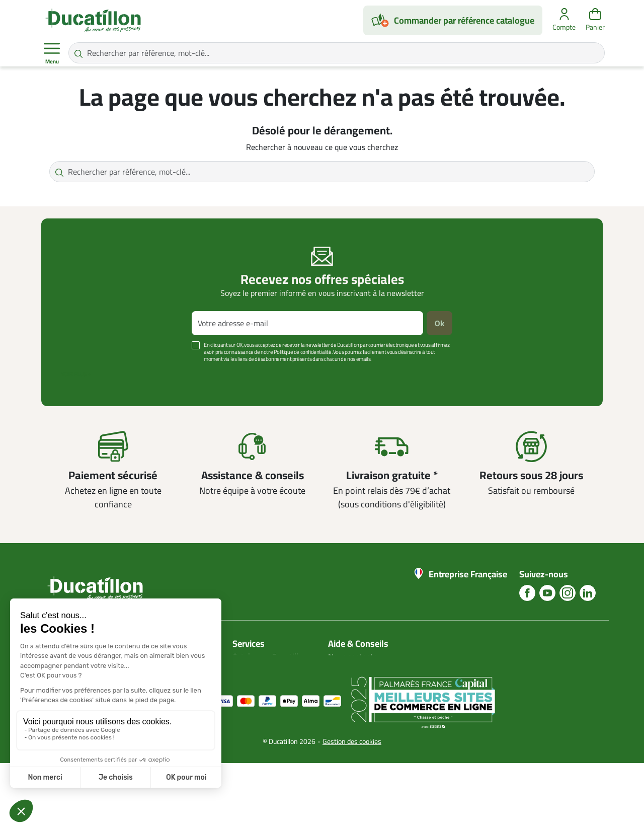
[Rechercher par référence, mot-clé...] (337, 53)
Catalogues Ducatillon (270, 656)
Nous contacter (354, 656)
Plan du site (253, 681)
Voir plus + (76, 374)
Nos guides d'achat (360, 681)
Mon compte (254, 668)
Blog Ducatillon (354, 668)
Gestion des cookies (352, 806)
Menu (52, 53)
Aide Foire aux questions (370, 693)
